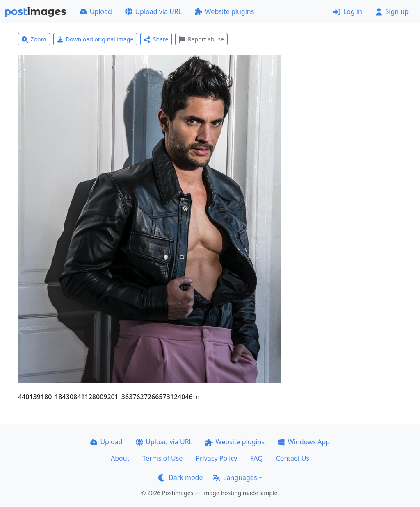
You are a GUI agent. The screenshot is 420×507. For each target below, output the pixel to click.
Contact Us (293, 458)
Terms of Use (162, 458)
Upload (96, 11)
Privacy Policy (216, 458)
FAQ (256, 458)
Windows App (304, 442)
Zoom (34, 39)
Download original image (95, 39)
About (120, 458)
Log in (348, 11)
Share (156, 39)
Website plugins (224, 11)
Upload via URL (153, 11)
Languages (235, 477)
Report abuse (201, 39)
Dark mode (180, 477)
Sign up (392, 11)
